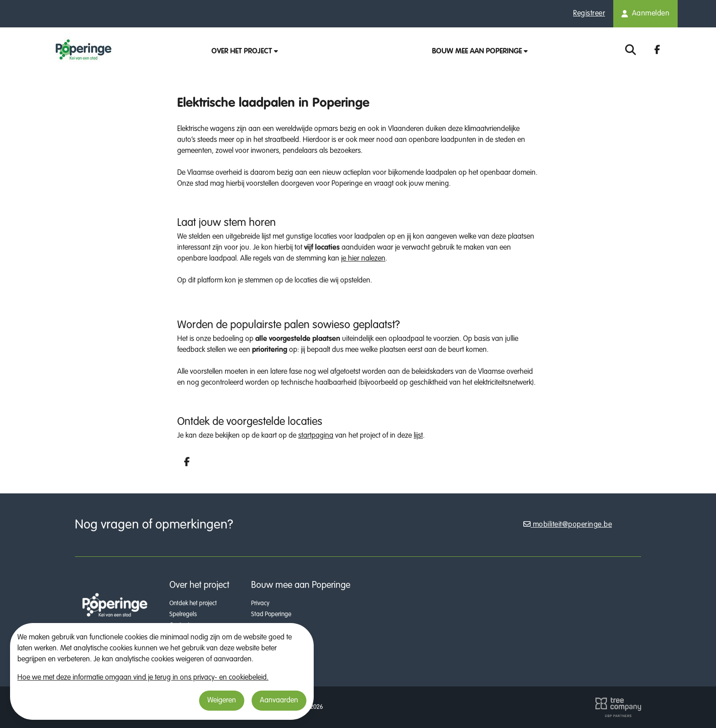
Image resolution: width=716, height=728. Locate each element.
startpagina (316, 436)
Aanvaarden (279, 701)
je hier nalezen (363, 259)
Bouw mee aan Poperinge (480, 52)
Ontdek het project (193, 604)
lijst (418, 436)
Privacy (260, 604)
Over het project (245, 52)
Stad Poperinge (271, 615)
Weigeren (222, 701)
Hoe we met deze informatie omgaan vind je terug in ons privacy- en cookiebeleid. (143, 678)
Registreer (589, 14)
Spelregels (183, 615)
